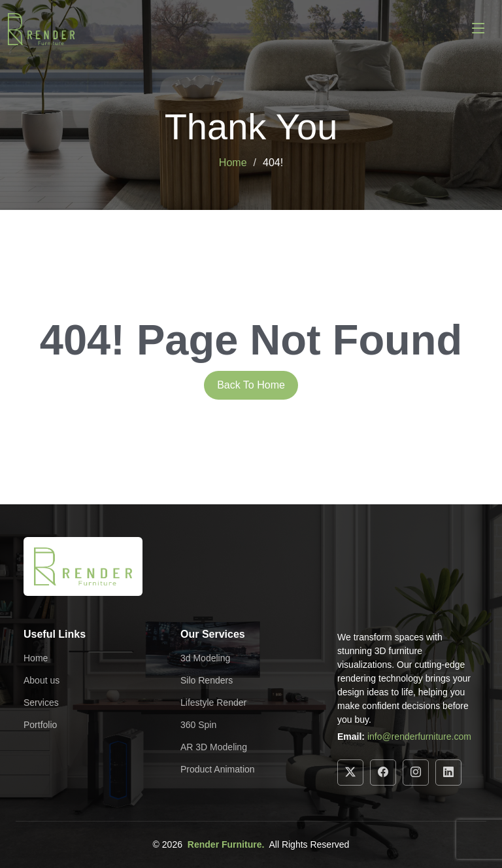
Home (233, 163)
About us (42, 680)
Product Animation (218, 769)
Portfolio (40, 725)
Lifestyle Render (213, 703)
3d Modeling (205, 658)
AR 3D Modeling (214, 747)
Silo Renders (207, 680)
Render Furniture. (226, 844)
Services (41, 703)
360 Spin (198, 725)
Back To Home (251, 385)
